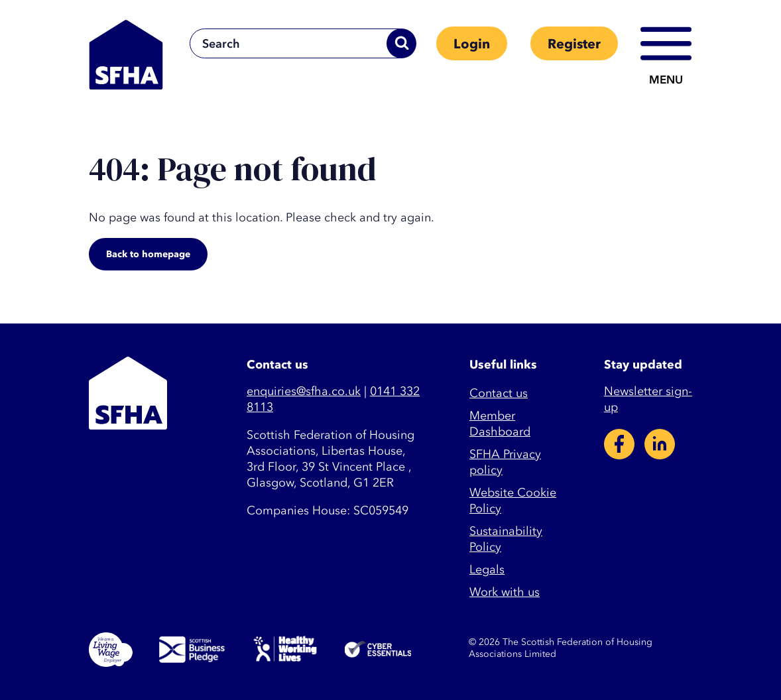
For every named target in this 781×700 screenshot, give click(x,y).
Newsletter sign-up (648, 399)
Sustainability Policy (506, 539)
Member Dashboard (500, 424)
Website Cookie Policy (513, 501)
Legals (487, 570)
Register (574, 44)
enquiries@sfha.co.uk (304, 391)
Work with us (505, 592)
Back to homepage (148, 254)
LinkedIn (660, 444)
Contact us (499, 393)
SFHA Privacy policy (505, 462)
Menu (666, 80)
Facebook (619, 444)
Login (472, 44)
